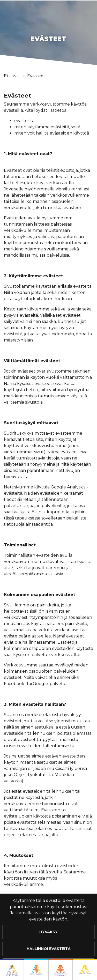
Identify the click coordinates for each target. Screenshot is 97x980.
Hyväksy (48, 932)
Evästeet (36, 76)
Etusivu (12, 76)
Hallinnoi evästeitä (49, 949)
